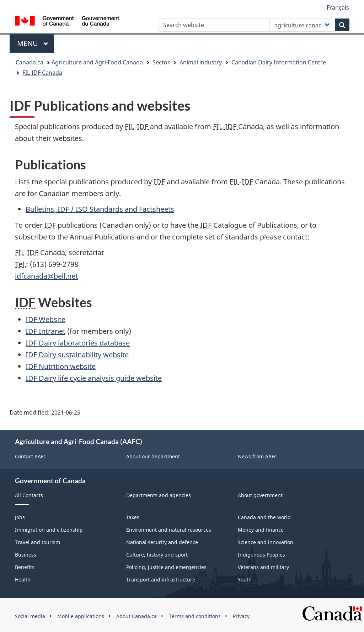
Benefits (25, 567)
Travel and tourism (38, 542)
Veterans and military (263, 567)
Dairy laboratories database (78, 343)
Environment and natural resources (169, 530)
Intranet (45, 331)
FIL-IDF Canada (42, 73)
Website (45, 319)
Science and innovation (266, 542)
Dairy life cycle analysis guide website (94, 378)
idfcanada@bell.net (46, 276)
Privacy (241, 616)
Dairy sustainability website (77, 355)
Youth (245, 580)
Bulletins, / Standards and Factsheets (100, 209)
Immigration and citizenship (49, 530)
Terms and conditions (195, 616)
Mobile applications (81, 616)
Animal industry (201, 62)
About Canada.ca (136, 616)
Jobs (20, 517)
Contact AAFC (31, 456)
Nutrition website (61, 366)
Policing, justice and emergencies (166, 567)
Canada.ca (30, 62)
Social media (30, 616)
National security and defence (162, 542)
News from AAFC (258, 456)
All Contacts (29, 495)
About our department (153, 456)
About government (260, 495)
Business (26, 555)
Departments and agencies (159, 495)
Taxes (133, 517)
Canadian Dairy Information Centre (279, 62)
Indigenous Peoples (261, 555)
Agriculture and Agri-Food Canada (97, 62)
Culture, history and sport (157, 555)
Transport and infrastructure (161, 580)
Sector (161, 62)
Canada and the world (264, 517)
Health (23, 580)
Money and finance (261, 530)
